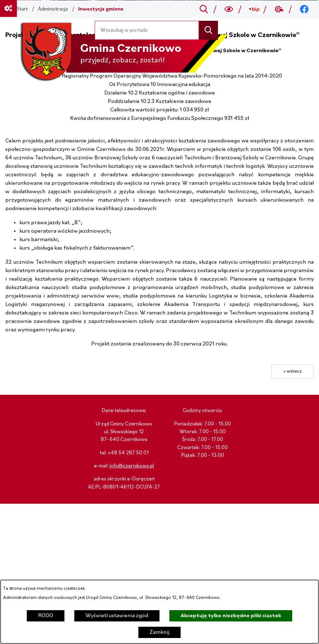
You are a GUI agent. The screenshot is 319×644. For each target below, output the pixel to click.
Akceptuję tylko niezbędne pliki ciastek (231, 616)
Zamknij (159, 632)
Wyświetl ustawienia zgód (117, 616)
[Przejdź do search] (204, 10)
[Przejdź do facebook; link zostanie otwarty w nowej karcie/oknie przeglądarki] (304, 10)
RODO (46, 616)
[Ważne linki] (8, 8)
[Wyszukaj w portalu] (147, 30)
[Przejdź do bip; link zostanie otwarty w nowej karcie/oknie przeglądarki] (254, 10)
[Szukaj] (208, 30)
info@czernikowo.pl (132, 466)
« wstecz (293, 371)
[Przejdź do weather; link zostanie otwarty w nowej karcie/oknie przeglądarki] (279, 10)
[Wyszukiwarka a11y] (229, 10)
